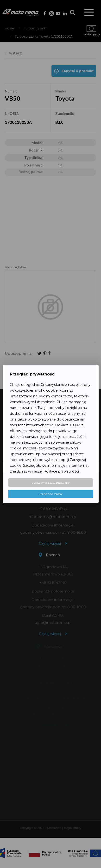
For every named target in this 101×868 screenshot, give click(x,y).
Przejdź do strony (50, 494)
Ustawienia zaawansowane (50, 483)
